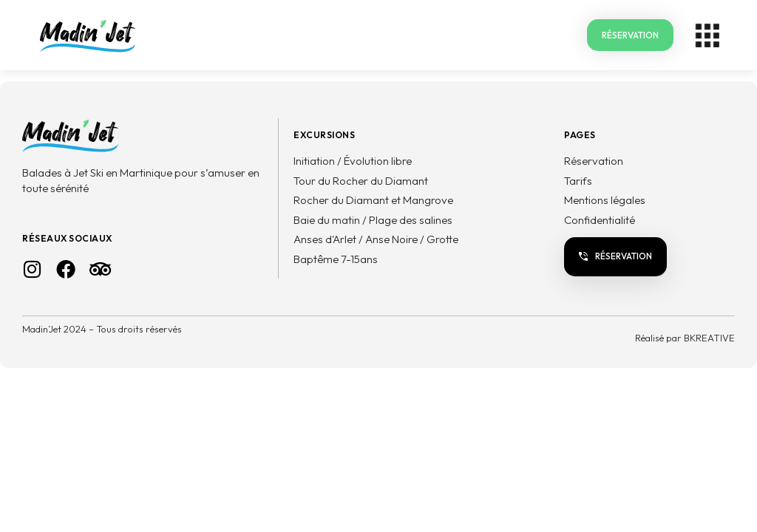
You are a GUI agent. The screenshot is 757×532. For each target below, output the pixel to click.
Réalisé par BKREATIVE (685, 338)
